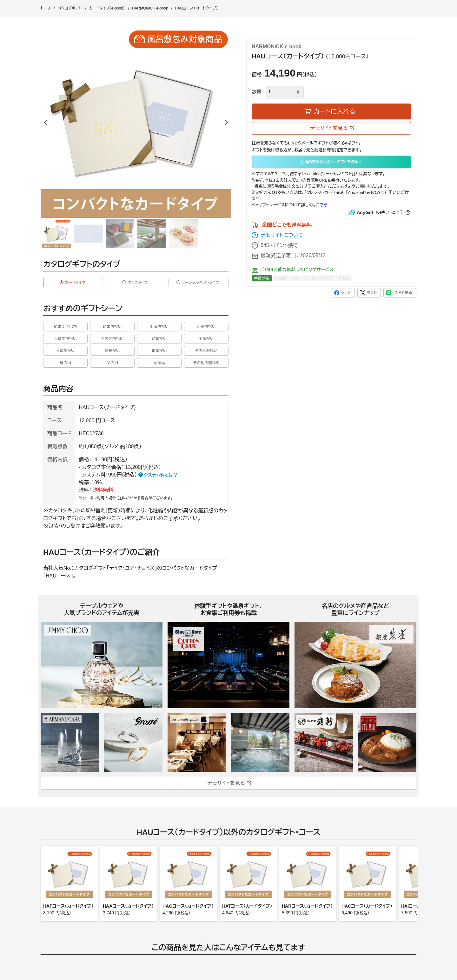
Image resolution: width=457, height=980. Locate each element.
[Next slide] (226, 123)
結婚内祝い (112, 327)
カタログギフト (70, 8)
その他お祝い (206, 351)
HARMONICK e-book (150, 8)
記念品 (159, 363)
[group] (56, 234)
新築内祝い (206, 327)
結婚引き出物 (65, 327)
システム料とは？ (158, 475)
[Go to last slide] (46, 123)
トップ (46, 8)
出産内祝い (159, 327)
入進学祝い (65, 351)
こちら (322, 205)
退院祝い (159, 351)
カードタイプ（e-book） (107, 8)
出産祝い (206, 339)
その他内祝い (112, 339)
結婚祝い (159, 339)
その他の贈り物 (206, 363)
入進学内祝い (65, 339)
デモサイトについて (277, 236)
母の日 (65, 363)
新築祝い (112, 351)
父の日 (112, 363)
